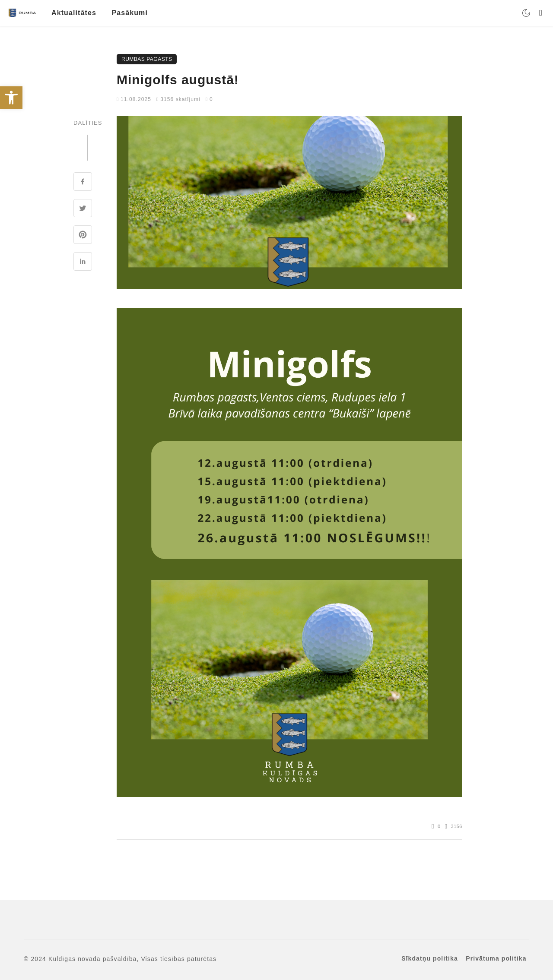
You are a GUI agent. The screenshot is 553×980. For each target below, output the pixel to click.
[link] (11, 98)
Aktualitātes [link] (74, 13)
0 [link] (209, 99)
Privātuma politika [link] (496, 958)
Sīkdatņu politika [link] (430, 958)
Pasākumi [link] (130, 13)
